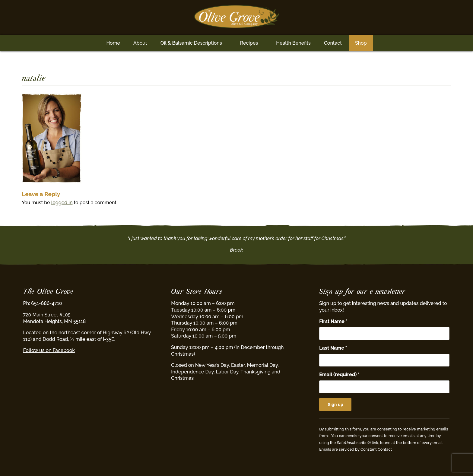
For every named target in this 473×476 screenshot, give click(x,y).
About (140, 43)
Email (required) (339, 374)
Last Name (333, 348)
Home (113, 43)
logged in (62, 203)
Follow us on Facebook (49, 350)
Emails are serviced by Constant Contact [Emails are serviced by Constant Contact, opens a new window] (356, 449)
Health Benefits (293, 43)
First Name (333, 321)
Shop (361, 43)
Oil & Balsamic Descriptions (191, 43)
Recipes (249, 43)
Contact (333, 43)
